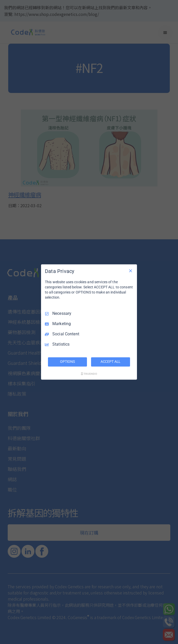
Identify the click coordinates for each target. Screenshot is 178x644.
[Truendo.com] (89, 374)
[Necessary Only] (131, 271)
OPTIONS (67, 362)
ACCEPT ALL (111, 362)
